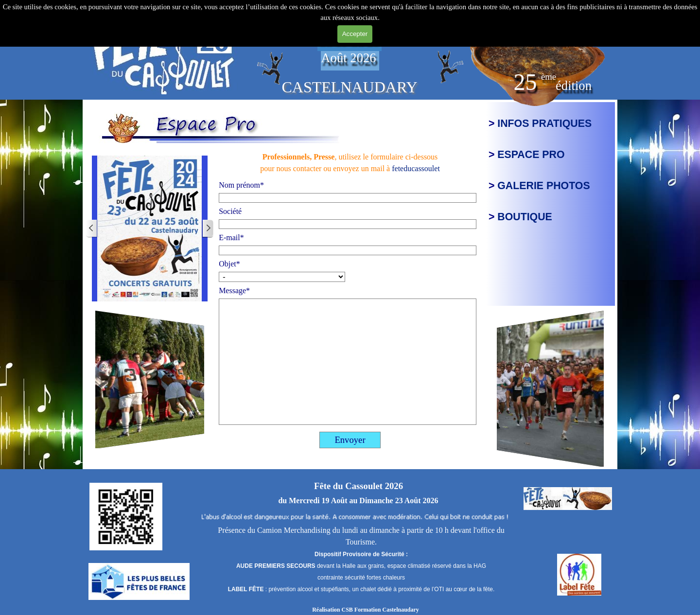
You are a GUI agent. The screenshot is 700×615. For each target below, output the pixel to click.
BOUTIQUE (525, 217)
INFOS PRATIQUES (544, 123)
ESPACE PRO (531, 155)
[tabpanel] (164, 52)
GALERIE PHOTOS (543, 186)
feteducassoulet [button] (416, 168)
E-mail (231, 237)
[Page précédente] (92, 229)
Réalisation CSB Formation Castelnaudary (366, 610)
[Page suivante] (208, 229)
